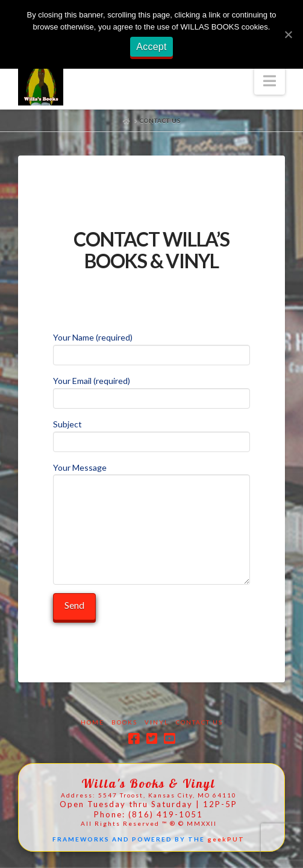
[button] (270, 81)
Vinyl (157, 722)
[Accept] (288, 34)
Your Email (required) (151, 390)
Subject (151, 434)
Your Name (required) (151, 347)
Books (124, 722)
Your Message (151, 475)
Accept (151, 47)
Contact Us (199, 722)
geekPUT (226, 839)
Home (92, 722)
